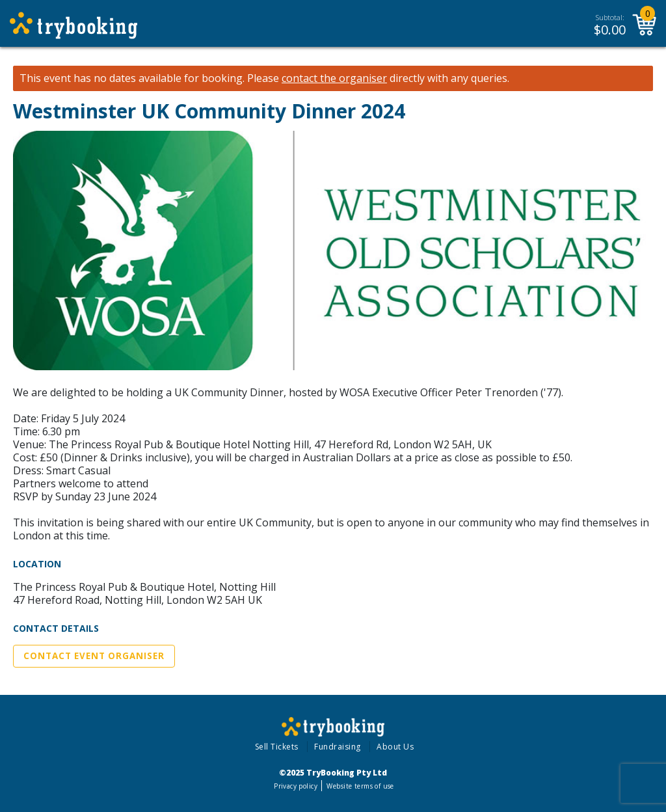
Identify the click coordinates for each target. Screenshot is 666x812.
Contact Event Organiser (94, 656)
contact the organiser (334, 78)
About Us (395, 747)
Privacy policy (296, 786)
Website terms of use (360, 786)
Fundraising (338, 747)
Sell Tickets (277, 747)
